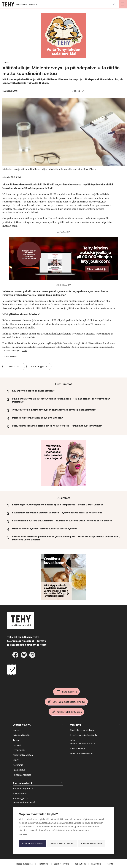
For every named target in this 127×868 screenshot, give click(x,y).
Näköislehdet (20, 794)
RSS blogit (96, 864)
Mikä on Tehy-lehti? (23, 789)
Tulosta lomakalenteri (82, 753)
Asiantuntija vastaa (23, 755)
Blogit (16, 760)
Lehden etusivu (22, 725)
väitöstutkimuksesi (19, 185)
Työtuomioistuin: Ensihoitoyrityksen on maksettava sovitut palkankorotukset (54, 410)
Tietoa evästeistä (25, 864)
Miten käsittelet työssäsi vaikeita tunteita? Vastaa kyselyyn (45, 529)
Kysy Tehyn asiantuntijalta (84, 735)
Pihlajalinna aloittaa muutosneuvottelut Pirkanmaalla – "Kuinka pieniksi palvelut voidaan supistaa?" (61, 400)
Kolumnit (18, 765)
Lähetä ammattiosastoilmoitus (69, 702)
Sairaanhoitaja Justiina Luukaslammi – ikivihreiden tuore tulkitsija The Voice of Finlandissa (62, 521)
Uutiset (17, 730)
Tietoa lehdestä (22, 783)
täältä (24, 351)
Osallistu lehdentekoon (70, 712)
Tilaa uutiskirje (70, 692)
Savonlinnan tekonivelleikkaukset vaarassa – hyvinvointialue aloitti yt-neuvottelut (57, 513)
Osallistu (75, 725)
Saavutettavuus (62, 864)
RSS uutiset (80, 864)
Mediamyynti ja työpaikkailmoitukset (24, 800)
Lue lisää (23, 835)
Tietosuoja (43, 864)
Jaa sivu (76, 91)
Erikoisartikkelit (21, 735)
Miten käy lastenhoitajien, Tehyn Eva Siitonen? (37, 418)
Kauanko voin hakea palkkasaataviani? (33, 391)
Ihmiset (17, 745)
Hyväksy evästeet (33, 844)
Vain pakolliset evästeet (63, 844)
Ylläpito (110, 864)
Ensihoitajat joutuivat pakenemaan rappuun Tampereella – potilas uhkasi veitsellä (58, 505)
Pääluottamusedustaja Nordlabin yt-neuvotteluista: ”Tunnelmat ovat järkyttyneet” (58, 426)
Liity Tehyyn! (38, 366)
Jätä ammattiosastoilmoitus (83, 742)
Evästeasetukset (93, 844)
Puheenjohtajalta (22, 775)
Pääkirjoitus (19, 770)
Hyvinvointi (19, 750)
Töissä (16, 740)
